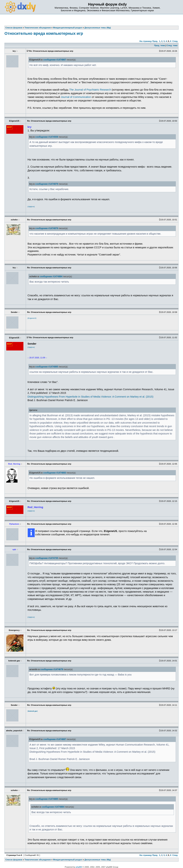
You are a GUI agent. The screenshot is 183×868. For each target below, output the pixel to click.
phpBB (79, 867)
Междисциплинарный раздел (68, 860)
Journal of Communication (76, 97)
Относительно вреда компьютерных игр (44, 33)
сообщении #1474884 (51, 276)
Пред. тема (160, 45)
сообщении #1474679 (52, 669)
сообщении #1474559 (47, 137)
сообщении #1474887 (55, 739)
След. (175, 41)
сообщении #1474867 (55, 60)
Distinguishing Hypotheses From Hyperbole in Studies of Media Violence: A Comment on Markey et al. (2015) (90, 397)
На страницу (146, 41)
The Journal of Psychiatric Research (90, 90)
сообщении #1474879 (47, 184)
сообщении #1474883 (55, 473)
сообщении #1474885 (47, 367)
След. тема (172, 45)
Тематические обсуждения (38, 860)
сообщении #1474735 (47, 558)
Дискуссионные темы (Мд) (98, 860)
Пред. (155, 41)
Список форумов (14, 860)
